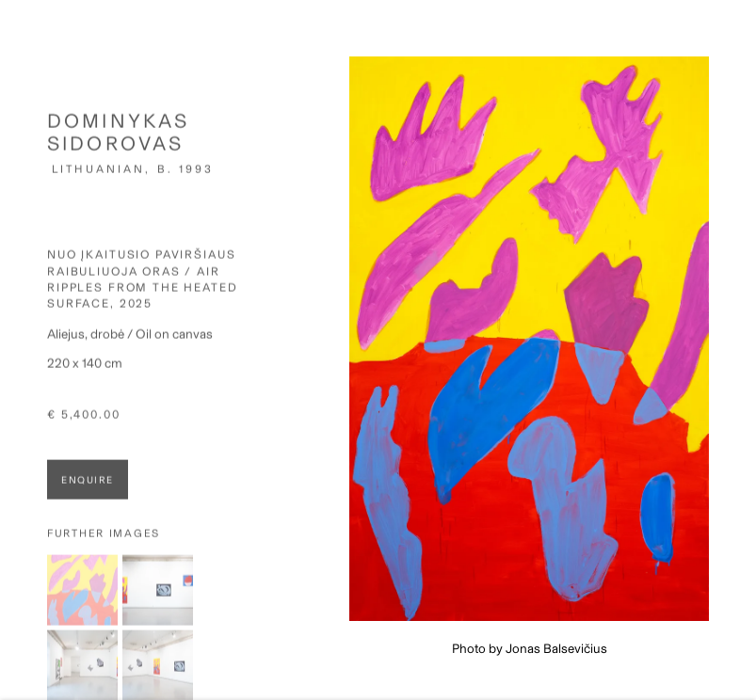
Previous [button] (19, 350)
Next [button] (737, 350)
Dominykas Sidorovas (118, 140)
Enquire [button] (88, 488)
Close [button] (741, 42)
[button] (82, 598)
